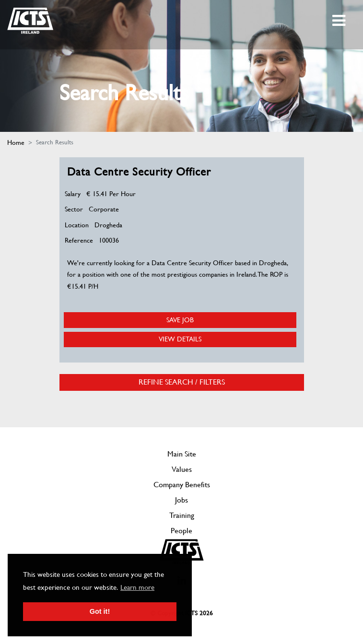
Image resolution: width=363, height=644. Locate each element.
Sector (74, 209)
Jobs (181, 500)
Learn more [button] (137, 587)
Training (182, 515)
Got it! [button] (100, 611)
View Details (180, 339)
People (181, 531)
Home (16, 142)
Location (77, 225)
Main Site (182, 454)
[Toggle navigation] (340, 21)
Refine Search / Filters (182, 382)
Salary (73, 194)
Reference (79, 240)
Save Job (180, 320)
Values (182, 469)
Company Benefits (182, 485)
